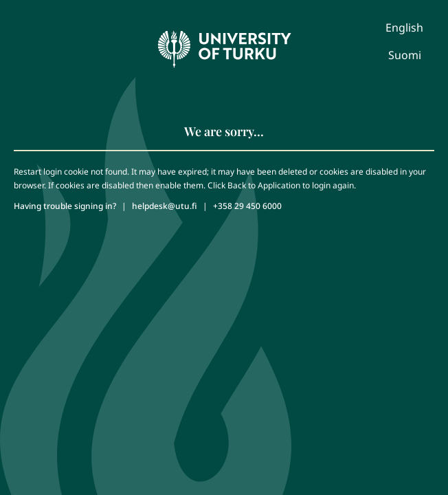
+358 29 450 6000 (247, 206)
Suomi (405, 55)
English (404, 27)
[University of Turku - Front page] (224, 45)
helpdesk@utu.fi (165, 206)
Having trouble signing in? (65, 206)
